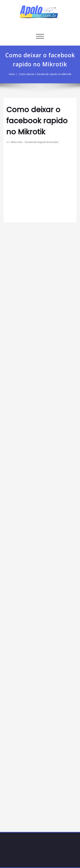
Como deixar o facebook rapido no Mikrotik (45, 74)
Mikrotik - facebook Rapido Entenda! (35, 142)
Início (12, 74)
